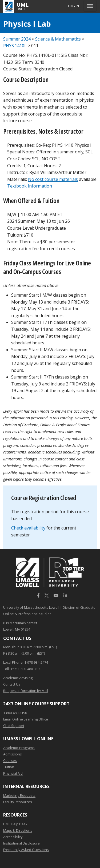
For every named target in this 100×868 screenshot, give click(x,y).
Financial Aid (13, 773)
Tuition (9, 767)
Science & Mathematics (58, 39)
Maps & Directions (18, 830)
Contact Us (12, 684)
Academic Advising (18, 678)
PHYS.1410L (15, 46)
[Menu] (90, 6)
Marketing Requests (19, 795)
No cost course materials (53, 179)
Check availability (28, 528)
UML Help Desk (15, 824)
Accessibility (13, 837)
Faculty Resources (18, 802)
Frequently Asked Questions (26, 850)
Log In (73, 6)
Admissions (13, 754)
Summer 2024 (17, 39)
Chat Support (14, 726)
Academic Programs (19, 748)
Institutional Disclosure (21, 843)
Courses (10, 761)
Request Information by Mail (26, 691)
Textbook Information (30, 186)
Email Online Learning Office (26, 719)
